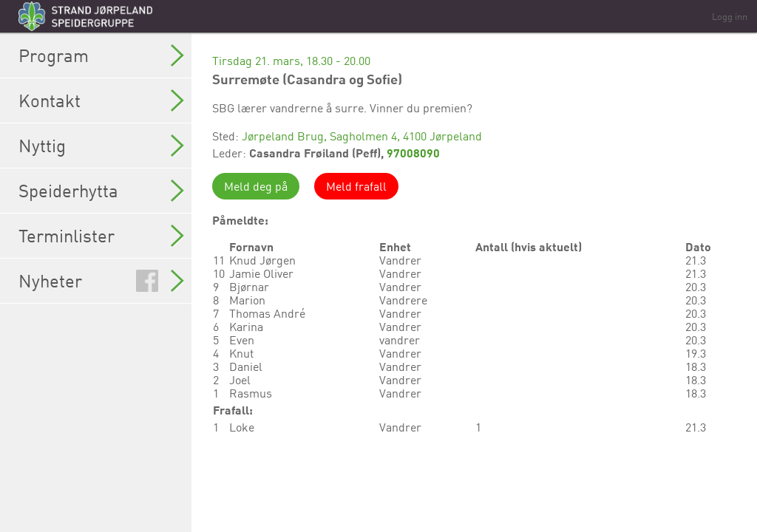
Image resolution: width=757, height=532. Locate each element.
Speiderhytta (101, 191)
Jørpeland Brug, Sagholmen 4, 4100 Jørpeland (362, 136)
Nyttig (101, 146)
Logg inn (730, 16)
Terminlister (101, 236)
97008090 (413, 153)
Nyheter (101, 281)
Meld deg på (256, 186)
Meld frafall (356, 186)
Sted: (227, 136)
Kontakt (101, 100)
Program (101, 55)
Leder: (231, 153)
